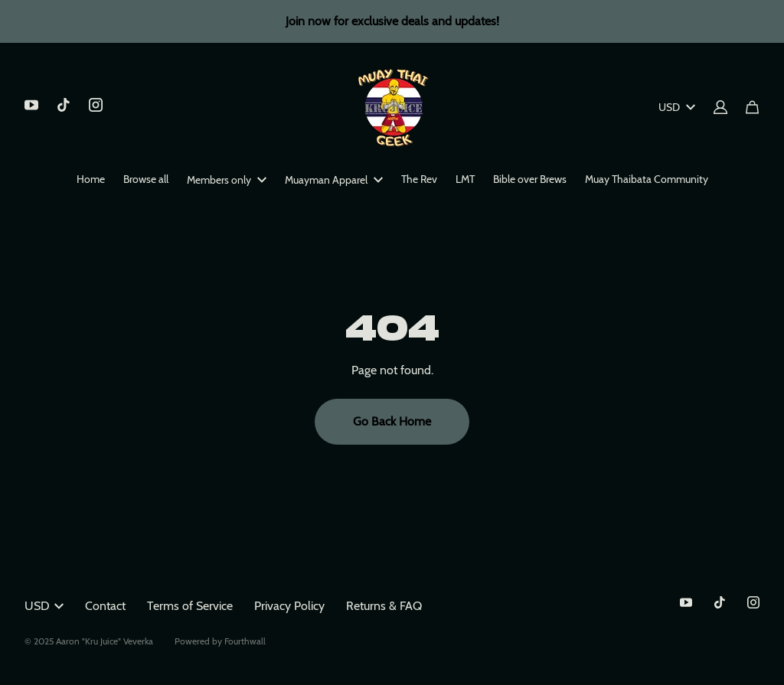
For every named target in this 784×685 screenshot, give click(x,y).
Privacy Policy (289, 606)
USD (677, 107)
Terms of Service (190, 606)
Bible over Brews (530, 179)
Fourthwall (245, 641)
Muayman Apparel (334, 180)
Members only (227, 180)
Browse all (146, 179)
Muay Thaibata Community (647, 179)
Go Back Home (392, 421)
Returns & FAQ (384, 606)
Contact (105, 606)
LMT (465, 179)
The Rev (419, 179)
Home (91, 179)
